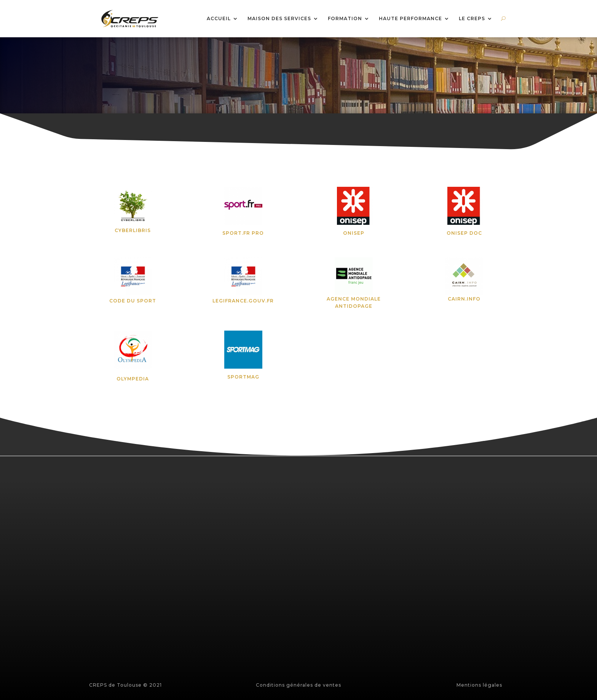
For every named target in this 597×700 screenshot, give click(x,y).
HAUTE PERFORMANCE (410, 19)
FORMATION (345, 19)
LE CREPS (472, 19)
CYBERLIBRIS (133, 230)
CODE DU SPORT (133, 301)
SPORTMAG (243, 377)
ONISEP (354, 233)
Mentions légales (479, 685)
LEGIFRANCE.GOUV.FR (243, 301)
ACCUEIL (219, 19)
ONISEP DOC (464, 233)
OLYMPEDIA (133, 379)
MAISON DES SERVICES (279, 19)
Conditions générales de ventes (298, 685)
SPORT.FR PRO (243, 233)
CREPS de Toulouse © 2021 (125, 685)
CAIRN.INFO (464, 299)
